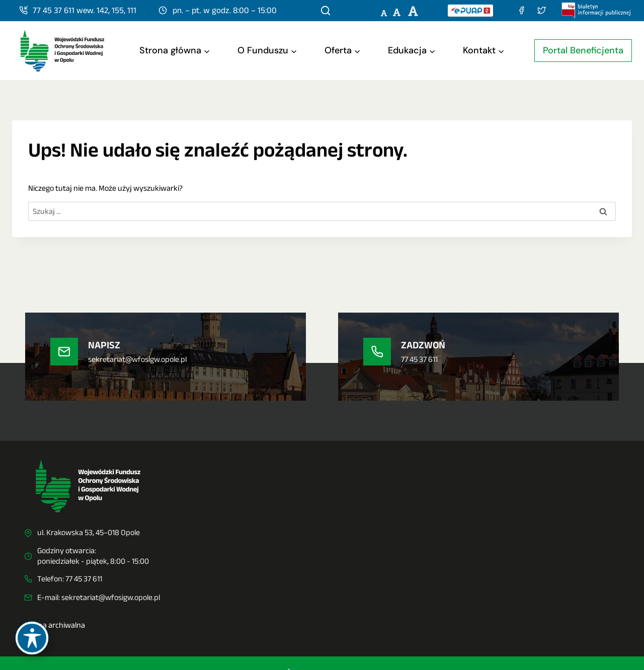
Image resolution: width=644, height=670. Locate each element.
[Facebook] (521, 10)
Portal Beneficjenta (583, 50)
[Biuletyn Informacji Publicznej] (597, 10)
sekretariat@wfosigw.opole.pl (111, 597)
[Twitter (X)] (541, 10)
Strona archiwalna (55, 625)
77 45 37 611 (84, 579)
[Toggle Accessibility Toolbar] (32, 638)
